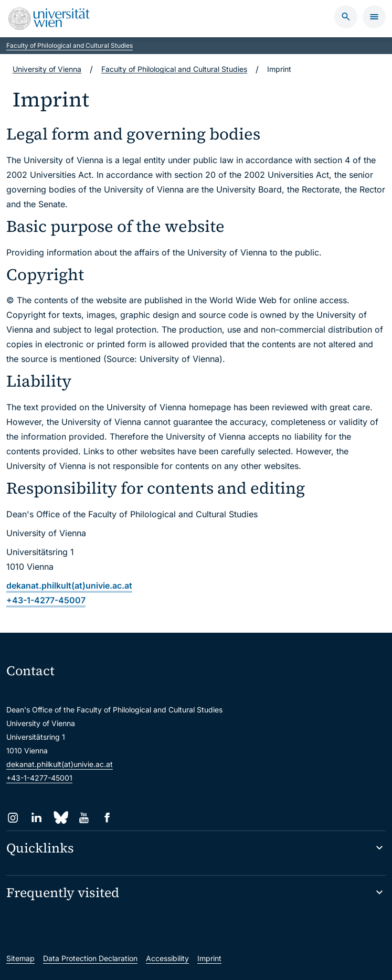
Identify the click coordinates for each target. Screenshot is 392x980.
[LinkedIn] (36, 818)
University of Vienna (47, 69)
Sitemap (20, 958)
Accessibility (167, 958)
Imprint (209, 958)
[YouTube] (84, 818)
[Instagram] (13, 818)
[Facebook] (107, 818)
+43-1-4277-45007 (46, 600)
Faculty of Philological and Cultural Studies (70, 45)
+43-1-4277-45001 (39, 778)
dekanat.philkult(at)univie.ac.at (69, 585)
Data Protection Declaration (90, 958)
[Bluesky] (60, 818)
